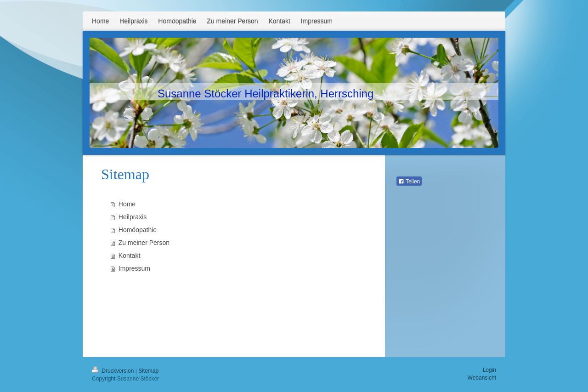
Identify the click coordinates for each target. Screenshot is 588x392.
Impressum (134, 268)
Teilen (409, 182)
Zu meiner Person (144, 243)
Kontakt (129, 256)
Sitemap (148, 371)
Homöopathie (138, 230)
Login (489, 370)
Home (127, 204)
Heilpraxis (133, 217)
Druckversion (114, 371)
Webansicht (482, 378)
